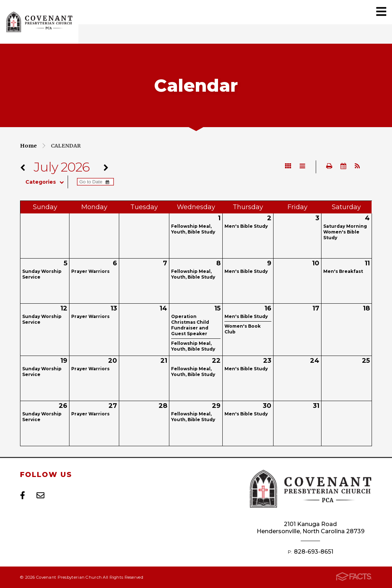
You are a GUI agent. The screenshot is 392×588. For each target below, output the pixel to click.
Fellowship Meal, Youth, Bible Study (193, 229)
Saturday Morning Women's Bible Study (345, 232)
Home (28, 146)
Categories (46, 182)
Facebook (23, 495)
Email (40, 495)
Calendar (66, 146)
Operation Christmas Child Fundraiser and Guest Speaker (190, 325)
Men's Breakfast (343, 271)
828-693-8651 (314, 552)
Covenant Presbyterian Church (39, 22)
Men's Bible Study (246, 226)
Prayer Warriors (90, 271)
